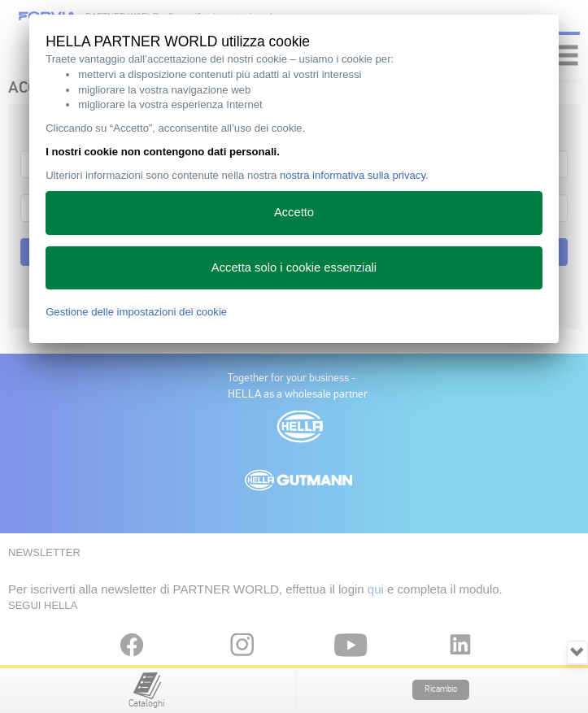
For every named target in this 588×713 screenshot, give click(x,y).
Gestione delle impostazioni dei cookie (136, 312)
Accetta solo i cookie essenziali (294, 267)
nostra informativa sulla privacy (353, 175)
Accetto (294, 212)
